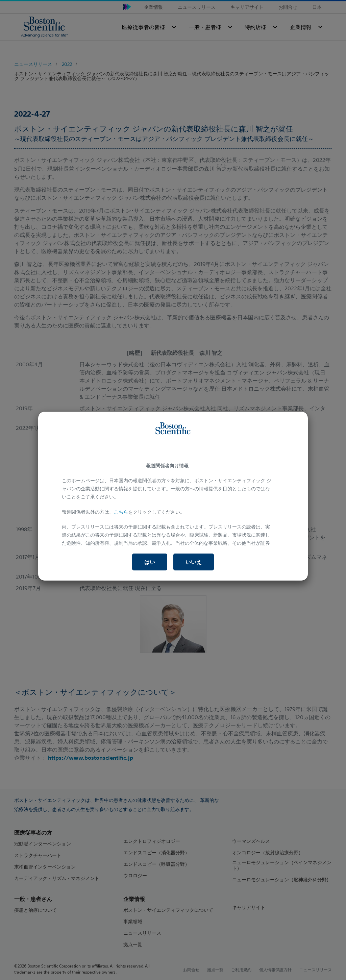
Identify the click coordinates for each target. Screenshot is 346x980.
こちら (121, 512)
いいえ (194, 562)
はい (150, 562)
